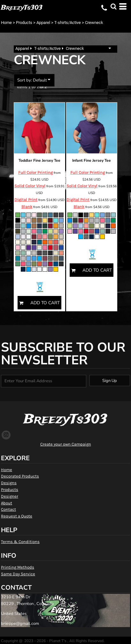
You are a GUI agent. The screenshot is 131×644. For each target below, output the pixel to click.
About (7, 503)
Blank (27, 207)
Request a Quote (17, 516)
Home (6, 23)
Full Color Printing (35, 172)
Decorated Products (20, 476)
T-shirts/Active (68, 23)
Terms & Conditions (20, 542)
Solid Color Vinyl (30, 186)
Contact (8, 509)
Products (24, 23)
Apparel (43, 23)
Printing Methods (18, 567)
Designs (9, 483)
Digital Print (26, 200)
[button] (113, 6)
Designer (10, 496)
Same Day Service (18, 574)
